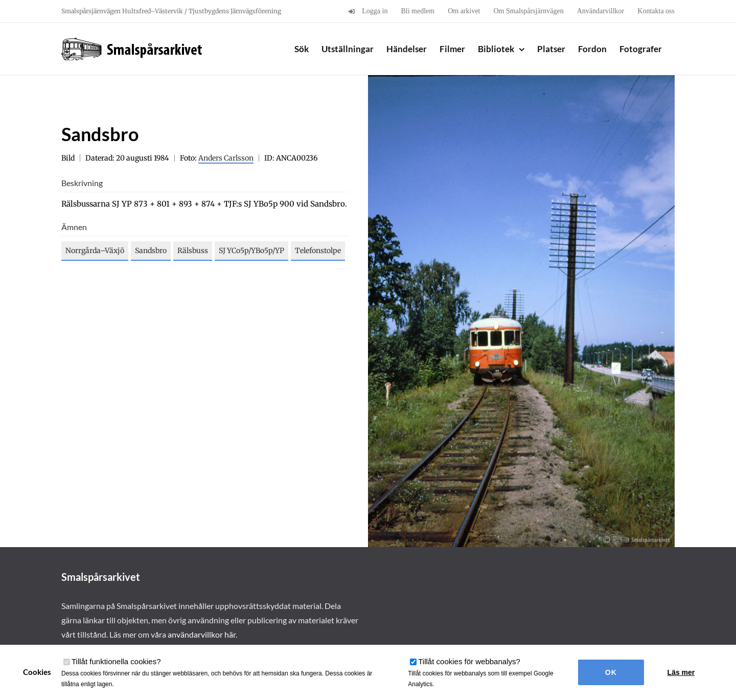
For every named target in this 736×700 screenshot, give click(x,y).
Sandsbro (151, 251)
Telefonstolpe (318, 251)
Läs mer (681, 672)
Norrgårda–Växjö (95, 251)
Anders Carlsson (226, 158)
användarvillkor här (202, 634)
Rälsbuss (193, 251)
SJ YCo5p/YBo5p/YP (251, 251)
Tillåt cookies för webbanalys (469, 661)
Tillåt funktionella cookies (116, 661)
